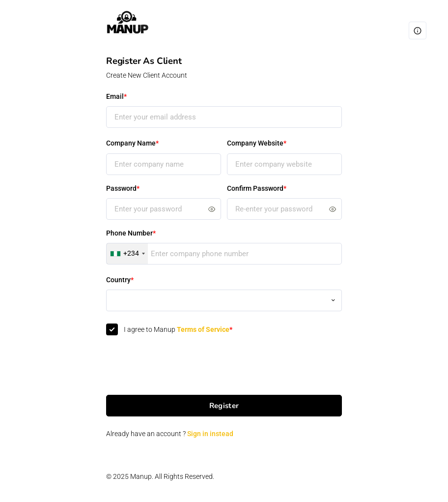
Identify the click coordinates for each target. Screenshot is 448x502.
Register (224, 406)
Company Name (132, 143)
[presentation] (181, 366)
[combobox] (127, 254)
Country (120, 280)
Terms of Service (205, 329)
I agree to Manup (178, 329)
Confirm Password (257, 188)
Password (123, 188)
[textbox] (224, 295)
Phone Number (131, 233)
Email (116, 96)
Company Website (257, 143)
